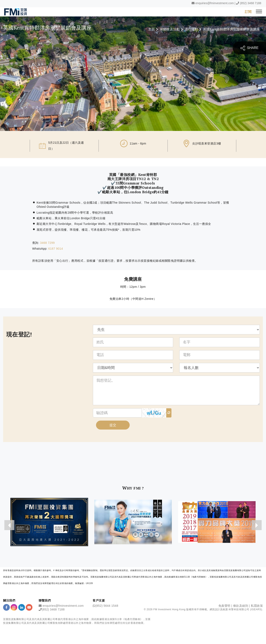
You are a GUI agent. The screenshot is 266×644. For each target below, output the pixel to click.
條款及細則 (241, 606)
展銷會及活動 (170, 29)
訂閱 (248, 12)
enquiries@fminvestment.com (215, 3)
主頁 (151, 29)
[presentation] (9, 526)
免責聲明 (224, 606)
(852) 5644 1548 (107, 606)
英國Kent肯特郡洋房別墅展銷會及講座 (231, 29)
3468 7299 (47, 243)
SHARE (249, 48)
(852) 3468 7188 (251, 3)
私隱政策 (257, 606)
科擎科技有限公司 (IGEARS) (245, 610)
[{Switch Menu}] (259, 12)
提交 (113, 425)
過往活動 (191, 29)
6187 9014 (56, 249)
